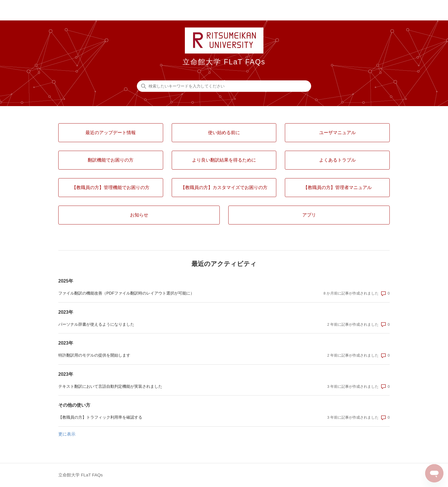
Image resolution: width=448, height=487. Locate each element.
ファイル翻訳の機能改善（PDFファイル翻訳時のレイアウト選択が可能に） (126, 293)
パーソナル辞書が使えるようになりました (96, 324)
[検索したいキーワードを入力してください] (224, 86)
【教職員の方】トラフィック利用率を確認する (100, 417)
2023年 (66, 312)
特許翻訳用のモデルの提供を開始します (94, 355)
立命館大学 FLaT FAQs (81, 475)
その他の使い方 (74, 405)
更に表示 (67, 434)
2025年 (66, 281)
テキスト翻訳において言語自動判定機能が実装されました (110, 386)
